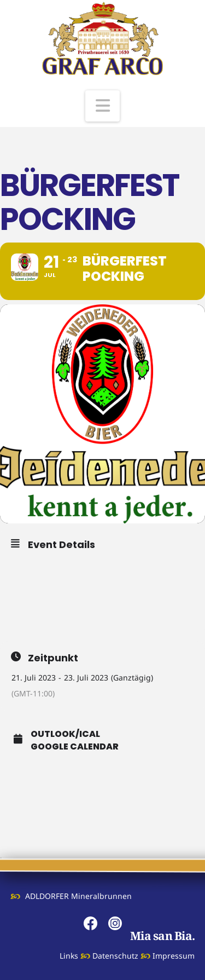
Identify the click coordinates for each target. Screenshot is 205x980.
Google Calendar (75, 747)
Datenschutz (115, 956)
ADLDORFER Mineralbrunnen (78, 896)
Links (69, 956)
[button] (103, 106)
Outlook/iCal (65, 734)
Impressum (174, 956)
